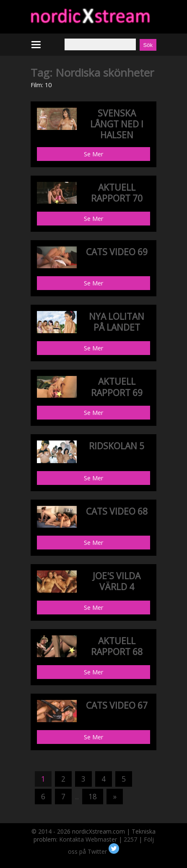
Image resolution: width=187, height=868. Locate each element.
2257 (130, 839)
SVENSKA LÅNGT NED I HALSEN (117, 124)
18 (93, 797)
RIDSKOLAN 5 (117, 446)
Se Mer (93, 154)
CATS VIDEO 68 (117, 511)
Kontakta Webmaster (88, 839)
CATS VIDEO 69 (117, 252)
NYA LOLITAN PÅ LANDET (117, 322)
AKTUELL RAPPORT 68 (117, 646)
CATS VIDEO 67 (117, 705)
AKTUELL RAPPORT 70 (117, 193)
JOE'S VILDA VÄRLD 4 (117, 581)
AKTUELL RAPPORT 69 (117, 387)
